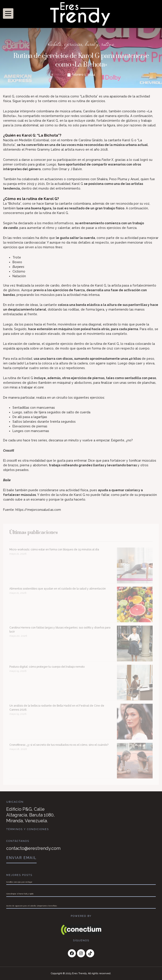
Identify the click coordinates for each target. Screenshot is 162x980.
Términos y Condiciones (28, 829)
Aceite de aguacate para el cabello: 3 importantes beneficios (32, 906)
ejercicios (73, 44)
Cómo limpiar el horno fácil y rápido (20, 894)
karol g (92, 44)
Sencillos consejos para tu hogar (19, 882)
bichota (55, 44)
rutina (108, 44)
